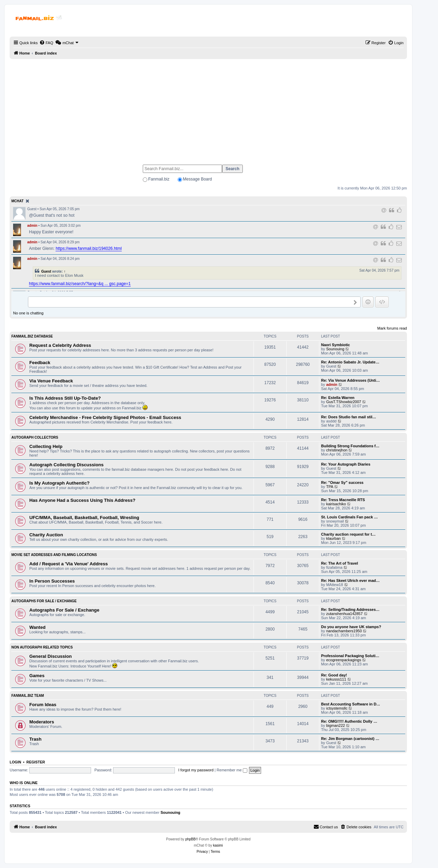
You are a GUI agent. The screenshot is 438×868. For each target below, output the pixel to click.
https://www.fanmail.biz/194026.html (88, 248)
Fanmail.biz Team (28, 696)
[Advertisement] (208, 109)
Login (15, 762)
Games (37, 676)
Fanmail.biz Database (32, 336)
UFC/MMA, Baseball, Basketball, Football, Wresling (84, 518)
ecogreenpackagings (344, 660)
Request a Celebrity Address (60, 345)
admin (32, 226)
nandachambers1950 (344, 631)
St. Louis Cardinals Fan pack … (349, 517)
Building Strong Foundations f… (350, 446)
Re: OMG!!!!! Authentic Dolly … (349, 721)
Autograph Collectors (35, 437)
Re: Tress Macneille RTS (343, 500)
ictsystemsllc (337, 708)
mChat (17, 201)
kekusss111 (336, 679)
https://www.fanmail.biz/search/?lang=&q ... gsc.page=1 (80, 284)
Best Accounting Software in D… (351, 704)
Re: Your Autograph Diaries (346, 464)
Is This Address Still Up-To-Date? (65, 398)
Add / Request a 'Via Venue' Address (69, 564)
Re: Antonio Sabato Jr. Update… (350, 362)
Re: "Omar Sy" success (342, 482)
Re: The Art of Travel (340, 563)
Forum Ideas (43, 705)
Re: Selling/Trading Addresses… (350, 609)
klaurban (334, 538)
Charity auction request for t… (348, 534)
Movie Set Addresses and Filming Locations (54, 555)
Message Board (197, 179)
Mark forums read (392, 328)
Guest (46, 271)
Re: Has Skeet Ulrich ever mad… (350, 581)
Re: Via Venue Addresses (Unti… (351, 380)
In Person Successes (52, 581)
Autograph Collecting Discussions (66, 465)
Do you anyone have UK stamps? (351, 627)
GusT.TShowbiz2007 (344, 402)
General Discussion (51, 656)
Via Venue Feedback (51, 381)
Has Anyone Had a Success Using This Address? (82, 500)
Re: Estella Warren (338, 398)
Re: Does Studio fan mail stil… (349, 417)
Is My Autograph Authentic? (59, 483)
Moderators (42, 722)
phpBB (190, 839)
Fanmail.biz (159, 179)
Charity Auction (46, 535)
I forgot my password (196, 770)
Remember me (232, 770)
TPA (330, 487)
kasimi (218, 845)
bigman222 (336, 725)
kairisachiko (336, 504)
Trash (35, 739)
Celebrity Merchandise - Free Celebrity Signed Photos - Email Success (105, 417)
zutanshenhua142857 (345, 614)
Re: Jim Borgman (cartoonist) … (350, 739)
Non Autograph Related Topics (42, 647)
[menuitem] (46, 43)
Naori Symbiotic (336, 345)
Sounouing (335, 349)
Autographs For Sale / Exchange (44, 601)
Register (36, 762)
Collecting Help (46, 446)
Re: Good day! (334, 675)
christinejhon (337, 450)
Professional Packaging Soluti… (350, 656)
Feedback (40, 363)
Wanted (37, 627)
